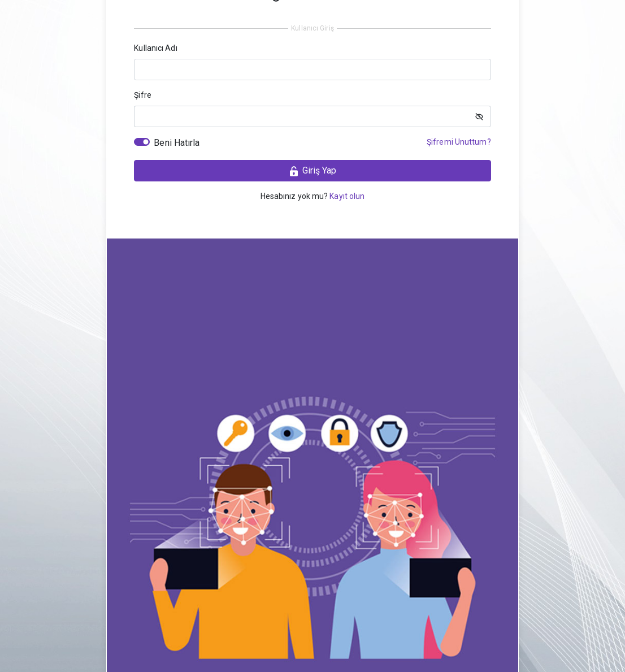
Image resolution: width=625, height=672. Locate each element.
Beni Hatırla (177, 143)
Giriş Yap (312, 171)
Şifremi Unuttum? (459, 142)
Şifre (143, 95)
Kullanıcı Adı (155, 48)
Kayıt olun (347, 196)
